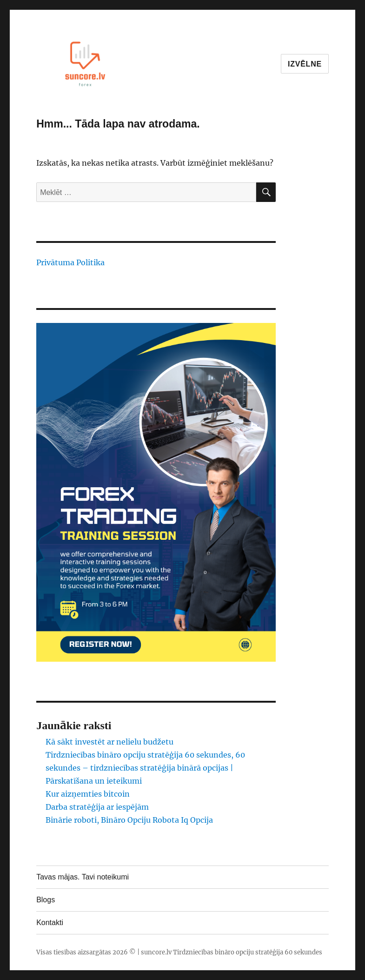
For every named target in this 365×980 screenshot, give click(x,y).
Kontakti (50, 923)
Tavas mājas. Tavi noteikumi (83, 877)
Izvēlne (305, 64)
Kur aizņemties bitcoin (88, 794)
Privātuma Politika (70, 262)
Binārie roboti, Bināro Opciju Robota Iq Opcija (129, 820)
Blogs (46, 900)
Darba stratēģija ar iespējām (97, 807)
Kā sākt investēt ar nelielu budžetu (109, 742)
